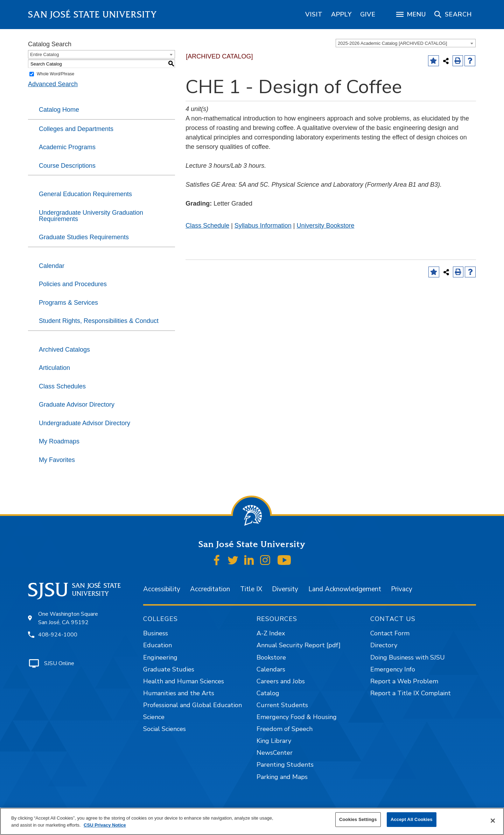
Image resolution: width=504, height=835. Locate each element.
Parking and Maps (282, 777)
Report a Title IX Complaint (411, 693)
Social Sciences (164, 729)
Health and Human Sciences (184, 681)
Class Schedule (207, 226)
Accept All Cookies (412, 819)
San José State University (93, 15)
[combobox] (406, 43)
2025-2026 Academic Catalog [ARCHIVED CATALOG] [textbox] (392, 43)
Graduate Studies (169, 669)
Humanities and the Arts (179, 693)
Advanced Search (53, 84)
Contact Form (390, 633)
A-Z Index (271, 633)
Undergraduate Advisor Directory (85, 423)
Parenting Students (285, 765)
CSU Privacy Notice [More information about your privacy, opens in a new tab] (105, 825)
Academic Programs (67, 147)
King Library (274, 741)
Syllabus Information (263, 226)
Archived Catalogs (64, 350)
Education (157, 645)
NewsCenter (275, 753)
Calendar (52, 266)
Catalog (268, 693)
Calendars (271, 669)
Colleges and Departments (76, 129)
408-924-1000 (58, 635)
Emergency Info (393, 669)
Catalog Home (59, 110)
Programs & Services (68, 303)
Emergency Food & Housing (297, 717)
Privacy (402, 589)
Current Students (282, 705)
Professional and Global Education (192, 705)
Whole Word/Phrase (55, 74)
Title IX (251, 589)
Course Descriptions (67, 166)
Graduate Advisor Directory (77, 405)
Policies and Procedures (73, 284)
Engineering (160, 657)
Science (154, 717)
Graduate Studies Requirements (84, 237)
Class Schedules (62, 386)
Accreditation (210, 589)
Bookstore (271, 657)
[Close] (493, 821)
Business (156, 633)
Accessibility (162, 589)
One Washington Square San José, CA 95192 (68, 618)
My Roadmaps (59, 441)
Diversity (285, 589)
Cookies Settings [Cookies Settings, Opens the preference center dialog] (358, 819)
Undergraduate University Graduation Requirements (91, 216)
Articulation (54, 368)
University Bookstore (325, 226)
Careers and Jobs (281, 681)
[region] (314, 14)
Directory (384, 645)
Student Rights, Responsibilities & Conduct (99, 321)
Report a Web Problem (404, 681)
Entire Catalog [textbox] (44, 54)
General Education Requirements (85, 194)
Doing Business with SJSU (408, 657)
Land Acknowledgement (345, 589)
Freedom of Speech (285, 729)
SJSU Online (59, 663)
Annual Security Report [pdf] (299, 645)
